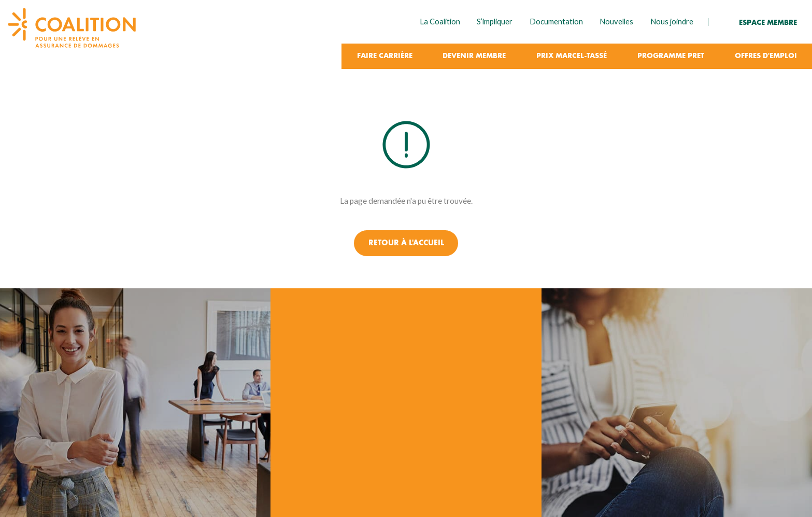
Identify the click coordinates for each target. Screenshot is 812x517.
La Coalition (440, 22)
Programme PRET (671, 56)
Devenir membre (474, 56)
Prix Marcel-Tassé (572, 56)
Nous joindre (672, 22)
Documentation (556, 22)
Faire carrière (385, 56)
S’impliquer (495, 22)
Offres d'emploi (766, 56)
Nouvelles (616, 22)
